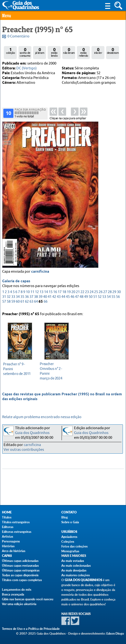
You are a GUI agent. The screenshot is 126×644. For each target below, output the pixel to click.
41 (50, 298)
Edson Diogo (115, 633)
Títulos (7, 517)
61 (22, 303)
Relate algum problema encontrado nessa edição (42, 417)
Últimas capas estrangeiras (21, 570)
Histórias (8, 546)
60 (18, 303)
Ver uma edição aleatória (19, 604)
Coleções (68, 542)
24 (92, 294)
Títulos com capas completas (22, 580)
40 (45, 298)
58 (9, 303)
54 (109, 298)
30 (119, 294)
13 (41, 294)
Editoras (8, 527)
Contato (69, 512)
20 (73, 294)
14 (46, 294)
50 (91, 298)
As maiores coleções (76, 575)
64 (36, 303)
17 (60, 294)
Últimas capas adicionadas (20, 561)
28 (110, 294)
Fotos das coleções (74, 546)
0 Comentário (18, 36)
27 (105, 294)
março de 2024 (55, 371)
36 (27, 298)
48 (81, 298)
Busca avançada (13, 594)
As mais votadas (73, 561)
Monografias (70, 551)
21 (78, 294)
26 (101, 294)
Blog (65, 517)
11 (32, 294)
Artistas (8, 536)
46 (72, 298)
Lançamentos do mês (17, 590)
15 (51, 294)
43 (59, 298)
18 (64, 294)
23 (87, 294)
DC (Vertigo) (26, 68)
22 (82, 294)
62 (27, 303)
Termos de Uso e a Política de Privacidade (31, 629)
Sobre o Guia (70, 522)
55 (113, 298)
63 (31, 303)
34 (18, 298)
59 (13, 303)
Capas (7, 556)
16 (55, 294)
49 (86, 298)
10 (28, 294)
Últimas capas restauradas (20, 566)
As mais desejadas (74, 570)
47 (77, 298)
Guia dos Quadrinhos (32, 433)
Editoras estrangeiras (17, 532)
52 (100, 298)
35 (22, 298)
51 (95, 298)
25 (96, 294)
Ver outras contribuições (24, 450)
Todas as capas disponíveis (20, 575)
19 (69, 294)
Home (7, 512)
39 (40, 298)
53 (104, 298)
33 (13, 298)
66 (46, 303)
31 (4, 298)
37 (31, 298)
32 (9, 298)
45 (68, 298)
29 (114, 294)
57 (4, 303)
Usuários (69, 532)
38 (36, 298)
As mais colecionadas (76, 566)
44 (63, 298)
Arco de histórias (14, 551)
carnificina (40, 273)
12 (37, 294)
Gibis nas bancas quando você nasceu (28, 599)
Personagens (11, 541)
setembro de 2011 (19, 369)
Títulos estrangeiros (16, 522)
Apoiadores (69, 537)
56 (118, 298)
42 (54, 298)
